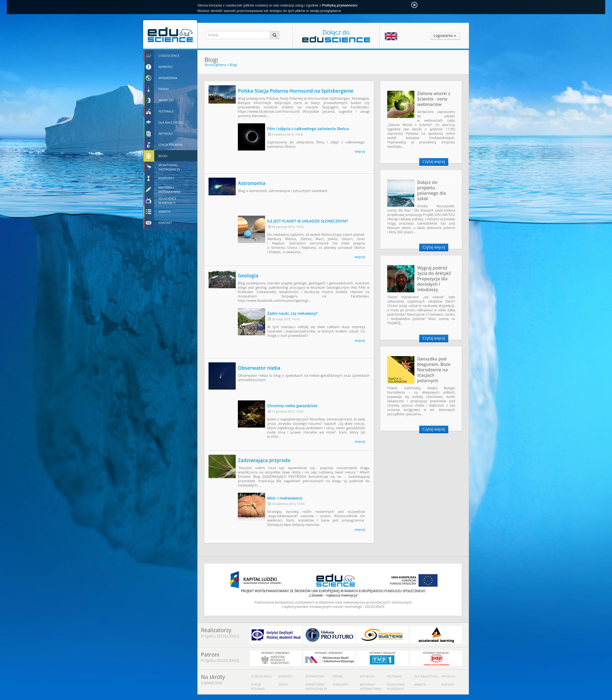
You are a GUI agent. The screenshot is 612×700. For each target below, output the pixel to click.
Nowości (285, 676)
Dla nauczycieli (426, 676)
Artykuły (448, 676)
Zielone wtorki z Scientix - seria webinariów (434, 99)
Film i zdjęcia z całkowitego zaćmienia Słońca (308, 129)
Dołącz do (336, 35)
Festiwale (395, 676)
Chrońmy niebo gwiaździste (292, 406)
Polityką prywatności (340, 5)
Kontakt (448, 684)
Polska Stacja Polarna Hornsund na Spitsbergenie (296, 91)
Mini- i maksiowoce (285, 498)
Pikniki (338, 676)
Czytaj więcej (434, 161)
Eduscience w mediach (396, 687)
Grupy (283, 684)
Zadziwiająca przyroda (264, 460)
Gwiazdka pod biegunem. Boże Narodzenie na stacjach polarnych (434, 370)
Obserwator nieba (259, 368)
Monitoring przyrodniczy (316, 687)
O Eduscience (262, 676)
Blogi (233, 65)
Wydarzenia (315, 676)
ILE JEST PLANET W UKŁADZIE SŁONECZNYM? (308, 221)
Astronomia (252, 183)
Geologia (248, 275)
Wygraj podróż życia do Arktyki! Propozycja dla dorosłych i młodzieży (434, 279)
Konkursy (340, 684)
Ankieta (420, 684)
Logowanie (443, 35)
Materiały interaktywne (371, 687)
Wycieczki (367, 676)
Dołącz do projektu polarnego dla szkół (431, 190)
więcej (360, 151)
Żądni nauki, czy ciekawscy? (292, 313)
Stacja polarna (258, 687)
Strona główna (215, 65)
